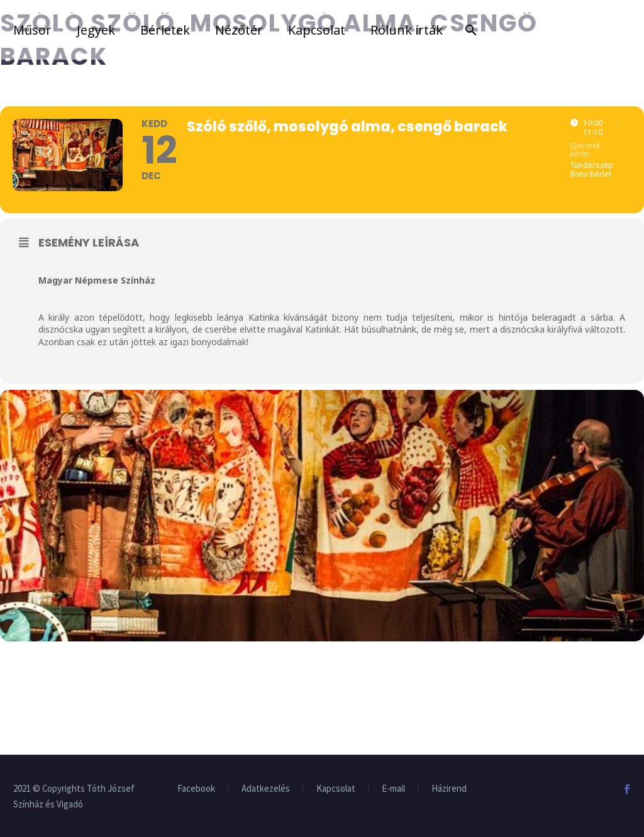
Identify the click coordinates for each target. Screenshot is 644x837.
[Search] (469, 30)
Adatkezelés (266, 789)
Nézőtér (239, 30)
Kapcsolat (317, 30)
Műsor (32, 30)
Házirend (449, 789)
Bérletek (165, 30)
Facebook (196, 789)
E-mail (393, 789)
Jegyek (96, 30)
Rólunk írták (407, 30)
